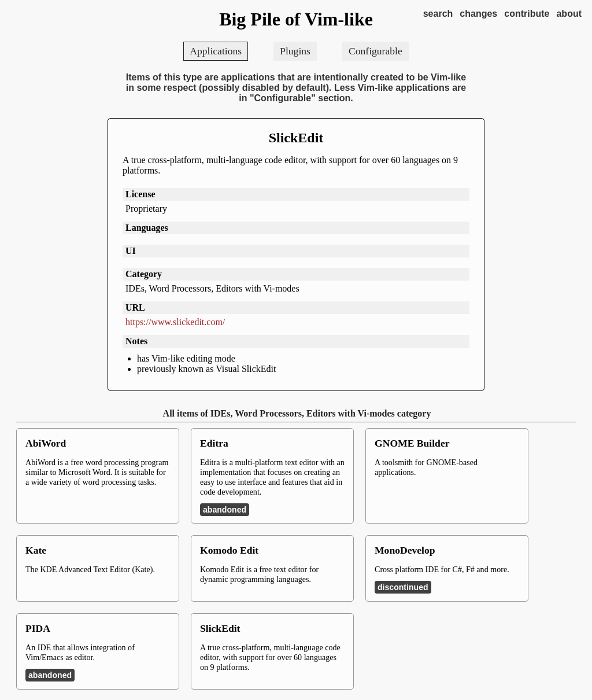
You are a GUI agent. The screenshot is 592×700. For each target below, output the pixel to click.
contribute (527, 14)
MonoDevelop (405, 550)
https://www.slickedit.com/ (175, 322)
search (438, 14)
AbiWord (46, 443)
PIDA (38, 628)
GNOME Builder (412, 443)
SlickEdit (296, 138)
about (569, 14)
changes (478, 14)
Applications (216, 51)
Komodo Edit (229, 550)
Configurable (375, 51)
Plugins (295, 51)
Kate (36, 550)
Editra (214, 443)
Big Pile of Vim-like (296, 19)
